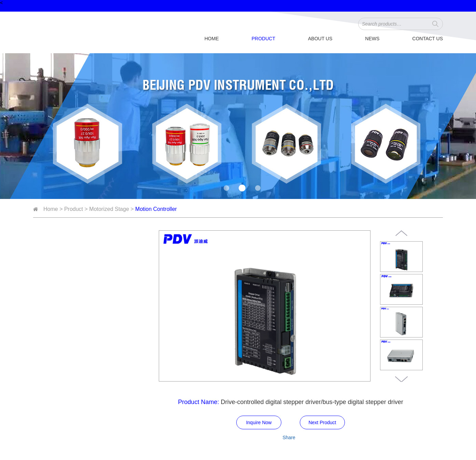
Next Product (322, 422)
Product (263, 39)
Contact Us (428, 39)
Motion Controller (156, 209)
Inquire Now (259, 422)
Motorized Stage (109, 209)
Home (212, 39)
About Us (320, 39)
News (372, 39)
